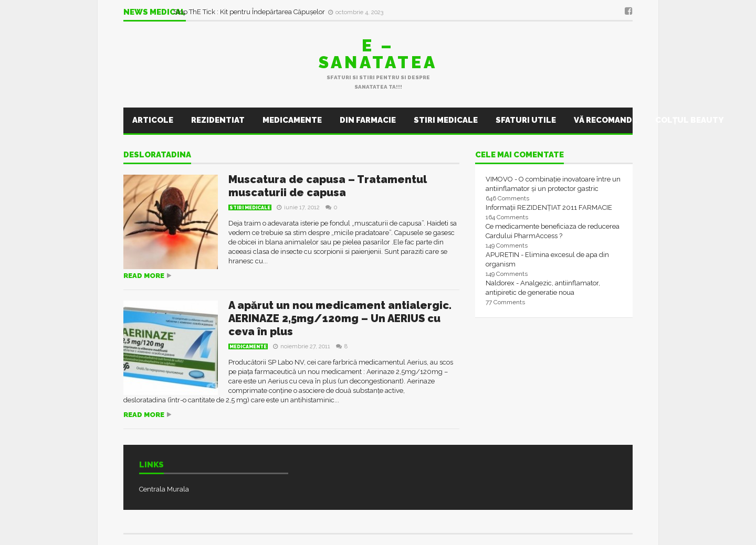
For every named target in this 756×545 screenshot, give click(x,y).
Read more (144, 276)
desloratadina (157, 155)
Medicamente (292, 120)
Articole (153, 120)
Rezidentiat (218, 120)
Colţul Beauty (689, 120)
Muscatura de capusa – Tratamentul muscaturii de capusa (328, 186)
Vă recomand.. (606, 120)
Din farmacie (368, 120)
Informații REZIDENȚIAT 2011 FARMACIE (549, 207)
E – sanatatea (378, 54)
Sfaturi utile (526, 120)
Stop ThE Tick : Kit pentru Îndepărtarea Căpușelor (250, 12)
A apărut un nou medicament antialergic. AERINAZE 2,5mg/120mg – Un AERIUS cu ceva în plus (340, 318)
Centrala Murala (164, 489)
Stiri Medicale (446, 120)
